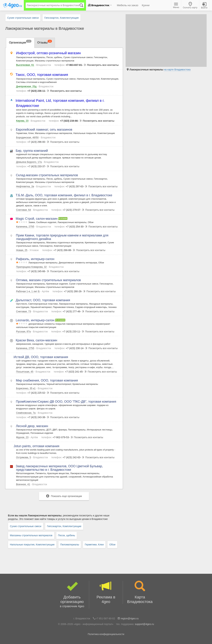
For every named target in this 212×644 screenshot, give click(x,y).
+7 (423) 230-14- (71, 348)
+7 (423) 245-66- (33, 271)
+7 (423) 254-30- (71, 227)
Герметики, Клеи (94, 545)
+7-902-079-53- (57, 437)
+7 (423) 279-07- (68, 210)
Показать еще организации (64, 496)
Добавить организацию (72, 595)
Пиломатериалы (70, 545)
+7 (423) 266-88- (59, 250)
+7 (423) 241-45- (70, 372)
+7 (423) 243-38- (33, 417)
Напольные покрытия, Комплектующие (32, 545)
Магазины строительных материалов (31, 535)
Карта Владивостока (140, 592)
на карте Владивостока (177, 70)
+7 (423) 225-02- (33, 393)
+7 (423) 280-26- (69, 291)
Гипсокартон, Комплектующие (64, 526)
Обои (112, 545)
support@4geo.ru (144, 624)
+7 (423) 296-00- (33, 142)
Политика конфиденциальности (106, 634)
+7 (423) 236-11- (33, 91)
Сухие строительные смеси (26, 526)
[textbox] (53, 5)
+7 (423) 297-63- (71, 186)
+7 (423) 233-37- (33, 166)
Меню (176, 6)
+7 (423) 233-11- (68, 332)
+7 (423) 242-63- (68, 457)
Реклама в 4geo (106, 592)
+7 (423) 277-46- (68, 311)
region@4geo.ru (130, 618)
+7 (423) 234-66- (65, 121)
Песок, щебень (67, 535)
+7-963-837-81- (70, 65)
